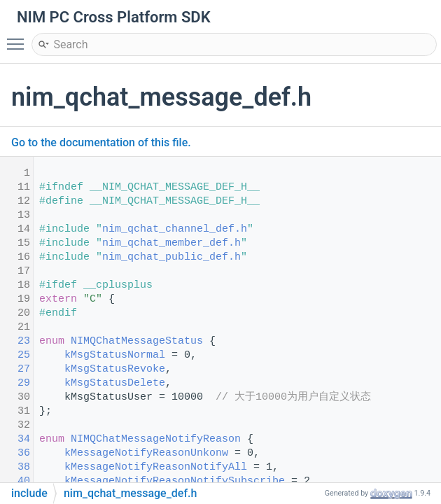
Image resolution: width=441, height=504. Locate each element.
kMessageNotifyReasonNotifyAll (156, 467)
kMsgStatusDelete (115, 383)
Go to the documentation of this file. (101, 142)
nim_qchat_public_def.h (171, 257)
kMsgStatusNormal (115, 355)
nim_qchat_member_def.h (171, 243)
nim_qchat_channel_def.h (175, 229)
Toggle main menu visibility (19, 38)
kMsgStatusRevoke (115, 369)
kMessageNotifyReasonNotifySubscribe (175, 481)
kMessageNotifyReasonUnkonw (146, 453)
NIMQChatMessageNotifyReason (156, 439)
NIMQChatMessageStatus (137, 341)
